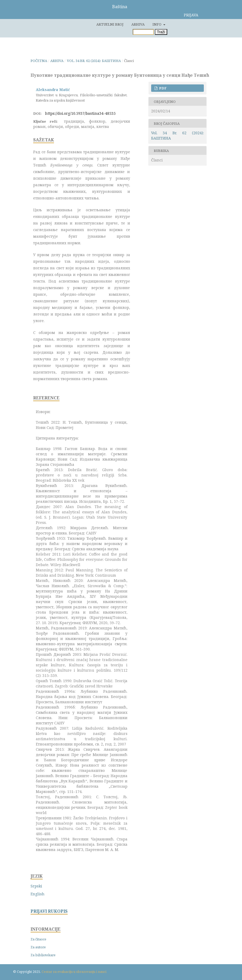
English (38, 894)
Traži (161, 32)
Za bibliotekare (43, 955)
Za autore (38, 947)
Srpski (36, 886)
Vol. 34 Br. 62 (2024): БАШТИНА (94, 61)
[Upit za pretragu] (143, 32)
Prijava (191, 15)
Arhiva (138, 24)
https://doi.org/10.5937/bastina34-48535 (80, 113)
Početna (39, 61)
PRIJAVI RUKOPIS (49, 911)
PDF (162, 88)
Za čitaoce (38, 939)
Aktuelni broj (110, 24)
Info (157, 24)
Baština (120, 7)
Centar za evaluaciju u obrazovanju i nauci (74, 972)
